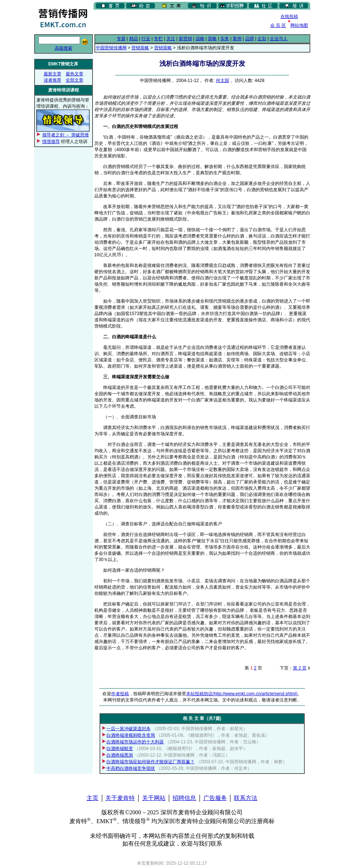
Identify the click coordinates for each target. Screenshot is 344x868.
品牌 (250, 39)
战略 (200, 39)
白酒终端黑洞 (120, 755)
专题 (121, 39)
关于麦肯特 (120, 798)
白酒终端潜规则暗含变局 (131, 735)
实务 (225, 39)
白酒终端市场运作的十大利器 (135, 742)
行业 (146, 39)
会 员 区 (278, 25)
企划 (262, 39)
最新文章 (52, 74)
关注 (171, 39)
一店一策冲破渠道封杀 (128, 729)
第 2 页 (300, 668)
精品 (134, 39)
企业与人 (279, 39)
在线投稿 (289, 17)
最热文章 (75, 74)
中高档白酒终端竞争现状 (131, 768)
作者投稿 (120, 694)
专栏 (158, 39)
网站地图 (299, 25)
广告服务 (215, 798)
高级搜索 (64, 48)
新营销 (185, 39)
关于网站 (154, 798)
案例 (237, 39)
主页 (93, 798)
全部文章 (75, 80)
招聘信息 (184, 798)
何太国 (222, 81)
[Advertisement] (180, 22)
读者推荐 (52, 80)
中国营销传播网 (111, 48)
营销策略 (140, 48)
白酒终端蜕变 (120, 749)
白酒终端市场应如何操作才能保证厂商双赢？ (151, 762)
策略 (212, 39)
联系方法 (246, 798)
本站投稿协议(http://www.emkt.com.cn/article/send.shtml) (242, 694)
